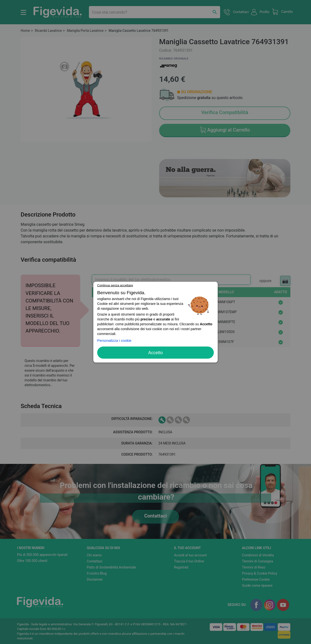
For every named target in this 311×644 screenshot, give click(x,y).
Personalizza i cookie (114, 340)
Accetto (155, 352)
